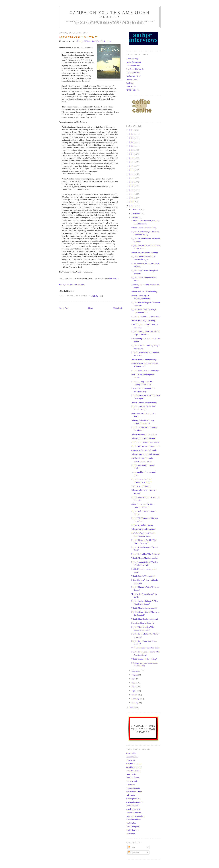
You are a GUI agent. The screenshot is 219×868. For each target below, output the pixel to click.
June (134, 683)
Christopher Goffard (135, 802)
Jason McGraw (132, 757)
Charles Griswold (133, 809)
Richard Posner (133, 830)
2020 (132, 154)
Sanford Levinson (134, 820)
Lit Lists (130, 83)
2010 (132, 194)
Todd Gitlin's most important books (145, 648)
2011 (132, 190)
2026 (132, 130)
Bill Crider (131, 795)
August (135, 675)
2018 (132, 162)
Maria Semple (132, 781)
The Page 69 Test (133, 66)
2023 (132, 142)
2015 (132, 174)
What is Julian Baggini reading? (144, 434)
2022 (132, 146)
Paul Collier (131, 823)
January (135, 703)
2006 (132, 708)
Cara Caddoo (132, 753)
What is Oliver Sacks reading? (143, 438)
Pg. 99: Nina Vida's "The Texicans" (145, 554)
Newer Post (64, 308)
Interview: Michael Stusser (142, 525)
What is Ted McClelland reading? (145, 292)
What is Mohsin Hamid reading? (144, 608)
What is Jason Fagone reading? (144, 320)
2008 (132, 202)
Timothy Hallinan (134, 771)
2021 (132, 150)
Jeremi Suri (131, 834)
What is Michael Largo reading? (144, 402)
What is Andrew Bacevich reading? (145, 454)
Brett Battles (131, 774)
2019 (132, 158)
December (136, 209)
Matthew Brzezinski (135, 813)
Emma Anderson (133, 788)
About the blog (132, 59)
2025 (132, 134)
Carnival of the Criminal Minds (144, 450)
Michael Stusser (133, 806)
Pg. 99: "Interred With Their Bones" (146, 316)
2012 (132, 186)
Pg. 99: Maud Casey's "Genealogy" (145, 370)
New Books (131, 87)
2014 (132, 178)
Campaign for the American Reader (110, 15)
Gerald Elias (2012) (134, 764)
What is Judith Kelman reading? (144, 359)
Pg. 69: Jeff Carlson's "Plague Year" (146, 446)
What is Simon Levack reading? (144, 228)
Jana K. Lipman (133, 778)
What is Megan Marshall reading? (145, 558)
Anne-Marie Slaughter (135, 816)
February (136, 699)
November (136, 213)
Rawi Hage (131, 760)
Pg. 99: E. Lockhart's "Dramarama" (145, 442)
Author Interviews (134, 76)
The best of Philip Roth (141, 486)
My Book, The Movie (135, 69)
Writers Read (132, 80)
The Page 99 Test (133, 73)
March (135, 695)
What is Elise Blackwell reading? (145, 619)
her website (114, 278)
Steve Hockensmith (134, 792)
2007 (132, 206)
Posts (131, 847)
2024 (132, 138)
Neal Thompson (133, 827)
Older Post (117, 308)
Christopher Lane (133, 799)
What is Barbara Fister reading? (144, 659)
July (134, 679)
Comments (134, 852)
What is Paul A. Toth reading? (143, 576)
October (135, 217)
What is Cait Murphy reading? (143, 529)
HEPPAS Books (133, 90)
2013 (132, 182)
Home (91, 308)
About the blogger (134, 62)
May (134, 687)
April (134, 691)
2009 (132, 198)
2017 (132, 166)
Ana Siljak (131, 785)
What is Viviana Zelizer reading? (145, 253)
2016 (132, 170)
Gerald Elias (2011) (134, 767)
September (136, 671)
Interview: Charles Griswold (143, 623)
